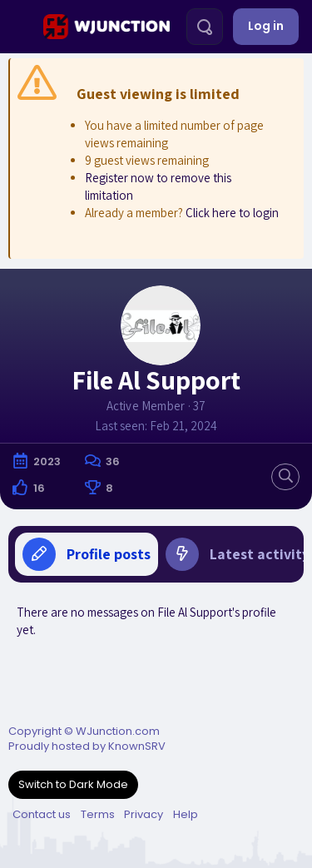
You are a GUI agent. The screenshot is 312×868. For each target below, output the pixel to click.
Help (186, 814)
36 (113, 461)
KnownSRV (137, 746)
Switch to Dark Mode (73, 784)
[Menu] (20, 27)
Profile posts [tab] (87, 554)
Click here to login (232, 213)
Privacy (144, 814)
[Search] (205, 27)
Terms (98, 814)
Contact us (42, 814)
